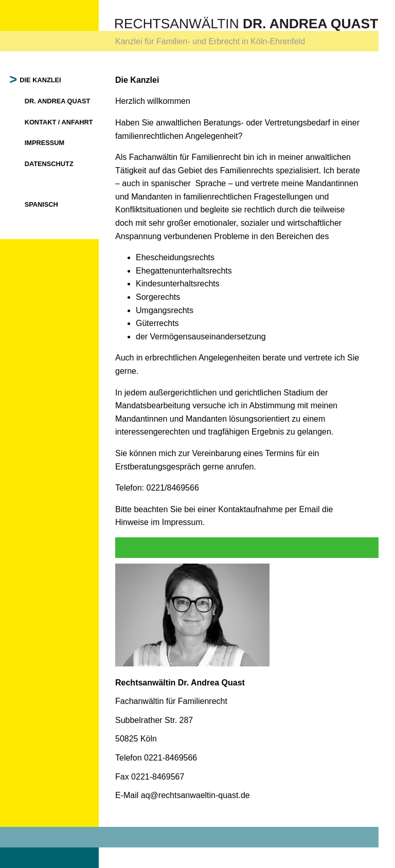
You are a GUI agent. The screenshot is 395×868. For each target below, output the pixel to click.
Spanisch (41, 204)
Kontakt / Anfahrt (59, 122)
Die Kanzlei (41, 80)
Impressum (45, 143)
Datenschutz (49, 164)
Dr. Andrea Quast (58, 101)
